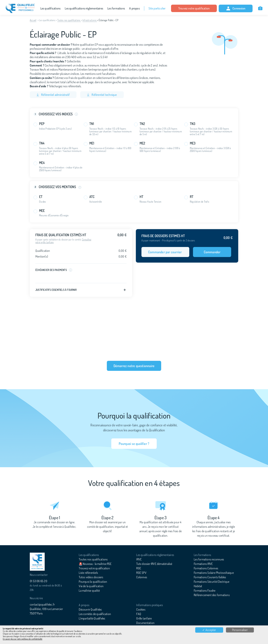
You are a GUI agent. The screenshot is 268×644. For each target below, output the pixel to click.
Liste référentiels (88, 573)
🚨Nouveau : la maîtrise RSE (95, 564)
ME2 (142, 143)
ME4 (42, 163)
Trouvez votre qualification (194, 8)
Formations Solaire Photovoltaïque (214, 573)
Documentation (145, 623)
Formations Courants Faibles (210, 577)
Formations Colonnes (206, 568)
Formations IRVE (203, 564)
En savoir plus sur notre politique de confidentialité (23, 639)
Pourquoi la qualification (93, 582)
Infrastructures (90, 20)
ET (41, 197)
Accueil (33, 20)
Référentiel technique (102, 95)
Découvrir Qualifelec (90, 609)
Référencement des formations (212, 595)
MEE (42, 211)
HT (141, 197)
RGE (139, 568)
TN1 (92, 124)
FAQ (139, 614)
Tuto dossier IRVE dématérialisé (154, 564)
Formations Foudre (205, 591)
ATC (92, 197)
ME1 (92, 143)
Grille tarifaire (144, 618)
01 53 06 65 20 (39, 581)
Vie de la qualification (91, 586)
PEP (42, 124)
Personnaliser (240, 630)
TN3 (193, 124)
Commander (212, 252)
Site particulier (157, 8)
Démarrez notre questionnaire (134, 366)
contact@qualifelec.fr (42, 604)
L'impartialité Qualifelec (92, 618)
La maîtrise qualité (89, 591)
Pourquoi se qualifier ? (134, 444)
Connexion (236, 8)
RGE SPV (141, 573)
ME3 (193, 143)
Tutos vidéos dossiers (91, 577)
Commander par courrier (165, 252)
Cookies (141, 609)
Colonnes (142, 577)
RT (192, 197)
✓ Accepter (209, 630)
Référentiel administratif (53, 95)
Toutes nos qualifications (69, 20)
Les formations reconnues (209, 559)
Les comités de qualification (95, 614)
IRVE (139, 559)
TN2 (142, 124)
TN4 (42, 143)
